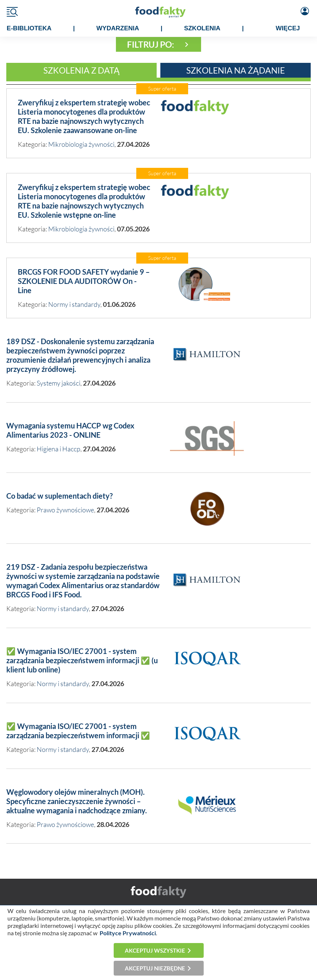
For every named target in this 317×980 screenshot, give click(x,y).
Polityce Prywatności (128, 933)
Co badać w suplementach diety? (59, 496)
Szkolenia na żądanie (236, 70)
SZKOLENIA (202, 28)
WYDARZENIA (118, 28)
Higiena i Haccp (59, 449)
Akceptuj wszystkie (155, 950)
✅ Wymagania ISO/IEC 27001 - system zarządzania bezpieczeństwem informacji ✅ (78, 731)
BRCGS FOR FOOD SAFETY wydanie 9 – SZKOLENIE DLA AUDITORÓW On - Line (84, 281)
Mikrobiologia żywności (81, 144)
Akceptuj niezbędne (155, 968)
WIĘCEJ (288, 28)
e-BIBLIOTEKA (29, 28)
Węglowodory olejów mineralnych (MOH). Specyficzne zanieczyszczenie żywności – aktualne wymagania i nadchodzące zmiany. (77, 801)
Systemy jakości (59, 383)
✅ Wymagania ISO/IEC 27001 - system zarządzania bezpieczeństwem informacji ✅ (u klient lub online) (82, 660)
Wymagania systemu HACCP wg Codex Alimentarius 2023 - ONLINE (70, 430)
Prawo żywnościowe (65, 510)
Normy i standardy (74, 304)
